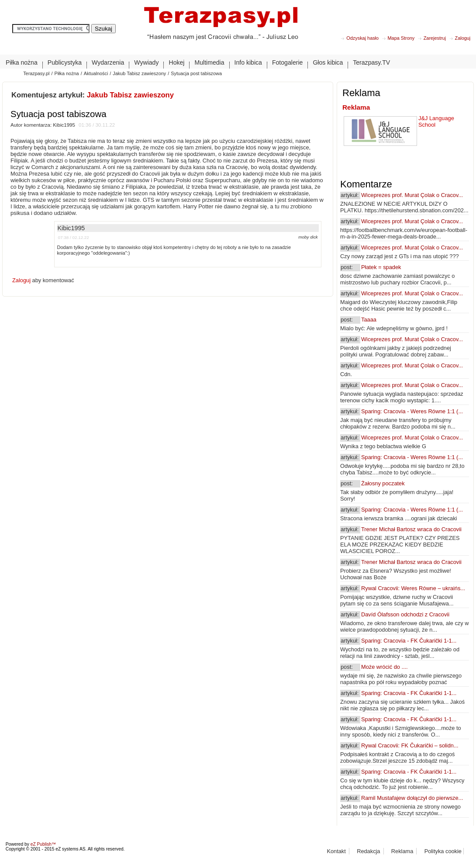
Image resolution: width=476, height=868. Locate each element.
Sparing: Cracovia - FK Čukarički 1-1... (409, 641)
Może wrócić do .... (385, 667)
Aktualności (96, 73)
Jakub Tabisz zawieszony (139, 73)
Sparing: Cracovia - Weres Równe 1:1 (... (412, 411)
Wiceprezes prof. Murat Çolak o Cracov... (412, 195)
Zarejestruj (435, 38)
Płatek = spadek (381, 267)
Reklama (356, 107)
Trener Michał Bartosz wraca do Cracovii (411, 529)
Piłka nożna (66, 73)
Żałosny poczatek (383, 483)
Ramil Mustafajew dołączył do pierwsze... (412, 798)
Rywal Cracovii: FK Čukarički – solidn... (410, 745)
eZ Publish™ (43, 844)
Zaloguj (463, 38)
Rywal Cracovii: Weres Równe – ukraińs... (413, 588)
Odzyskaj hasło (362, 38)
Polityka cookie (443, 851)
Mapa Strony (401, 38)
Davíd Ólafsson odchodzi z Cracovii (405, 614)
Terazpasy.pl (36, 73)
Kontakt (336, 851)
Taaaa (369, 320)
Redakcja (368, 851)
